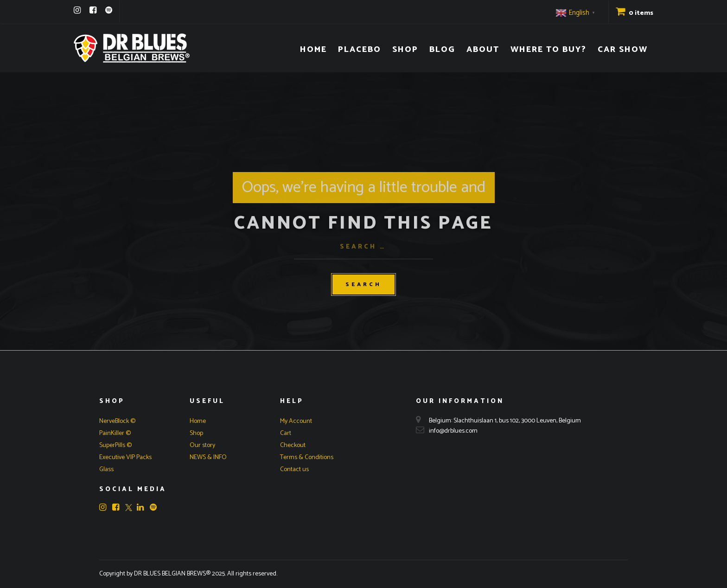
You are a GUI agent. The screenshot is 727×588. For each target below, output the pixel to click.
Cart (286, 433)
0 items (635, 13)
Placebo (360, 50)
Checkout (293, 445)
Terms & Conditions (307, 457)
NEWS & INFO (208, 457)
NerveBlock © (117, 421)
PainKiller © (115, 433)
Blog (442, 50)
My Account (296, 421)
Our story (202, 445)
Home (313, 50)
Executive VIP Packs (125, 457)
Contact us (294, 470)
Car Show (623, 50)
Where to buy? (548, 50)
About (483, 50)
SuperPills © (115, 445)
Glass (106, 470)
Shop (405, 50)
